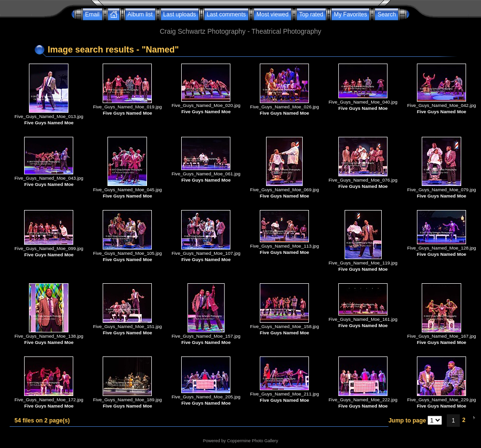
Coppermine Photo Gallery (253, 441)
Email (93, 14)
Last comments (226, 14)
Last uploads (180, 14)
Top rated (311, 14)
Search (387, 14)
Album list (140, 14)
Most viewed (273, 14)
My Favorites (351, 14)
